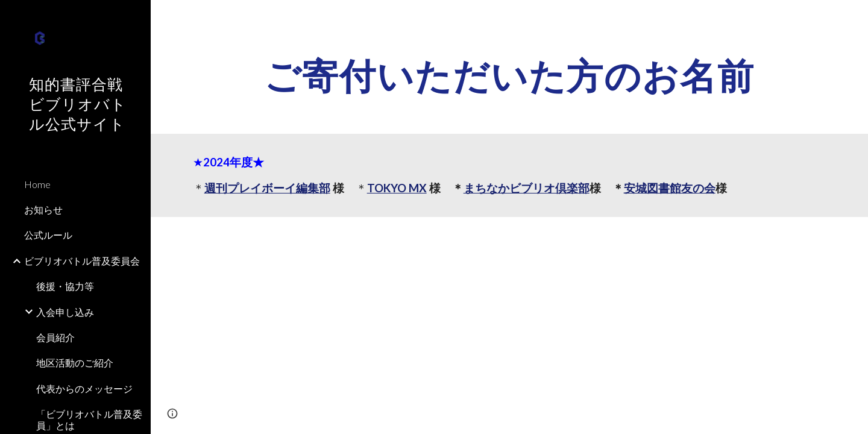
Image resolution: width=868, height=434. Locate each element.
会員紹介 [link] (55, 337)
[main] (510, 75)
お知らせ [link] (43, 209)
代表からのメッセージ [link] (84, 388)
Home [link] (37, 184)
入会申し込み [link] (65, 312)
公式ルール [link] (48, 235)
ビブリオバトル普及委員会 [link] (82, 261)
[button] (854, 17)
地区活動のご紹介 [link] (75, 363)
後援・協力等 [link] (65, 286)
